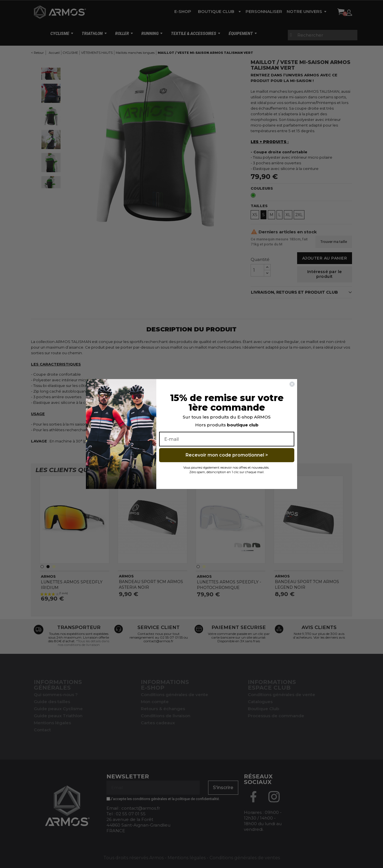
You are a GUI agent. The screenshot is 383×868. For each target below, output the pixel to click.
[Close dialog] (292, 384)
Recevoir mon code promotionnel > (227, 455)
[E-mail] (227, 439)
